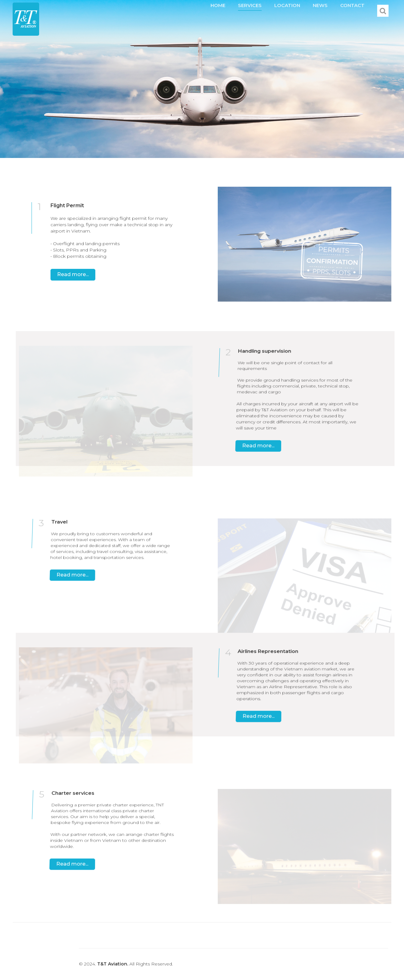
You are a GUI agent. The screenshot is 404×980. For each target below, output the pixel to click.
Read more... (73, 274)
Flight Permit (67, 206)
